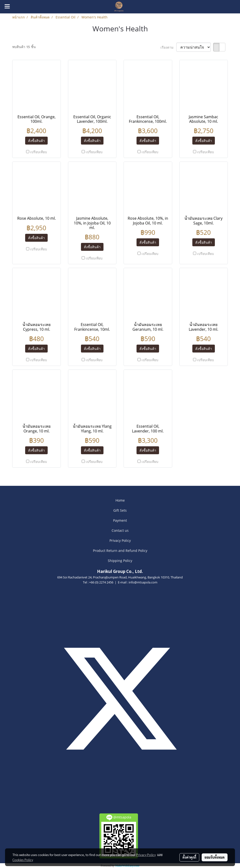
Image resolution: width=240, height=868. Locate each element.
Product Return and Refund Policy (120, 551)
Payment (120, 520)
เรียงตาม (168, 47)
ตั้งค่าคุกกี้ (189, 857)
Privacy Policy (120, 540)
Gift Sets (120, 510)
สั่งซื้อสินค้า (36, 141)
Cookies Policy (23, 860)
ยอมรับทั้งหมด (215, 857)
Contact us (120, 530)
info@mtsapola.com (143, 582)
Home (120, 500)
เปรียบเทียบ (39, 152)
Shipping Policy (120, 561)
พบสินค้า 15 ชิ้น (24, 47)
